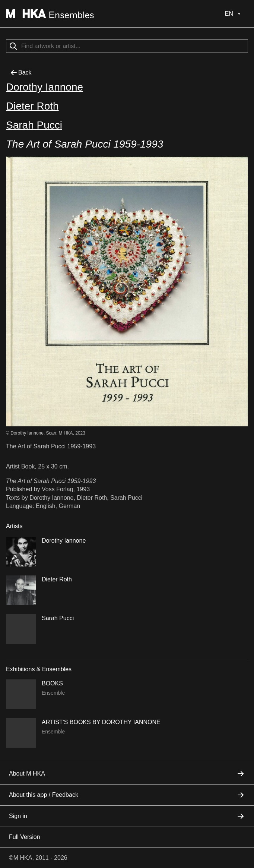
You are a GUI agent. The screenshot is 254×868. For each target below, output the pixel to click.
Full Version (25, 837)
